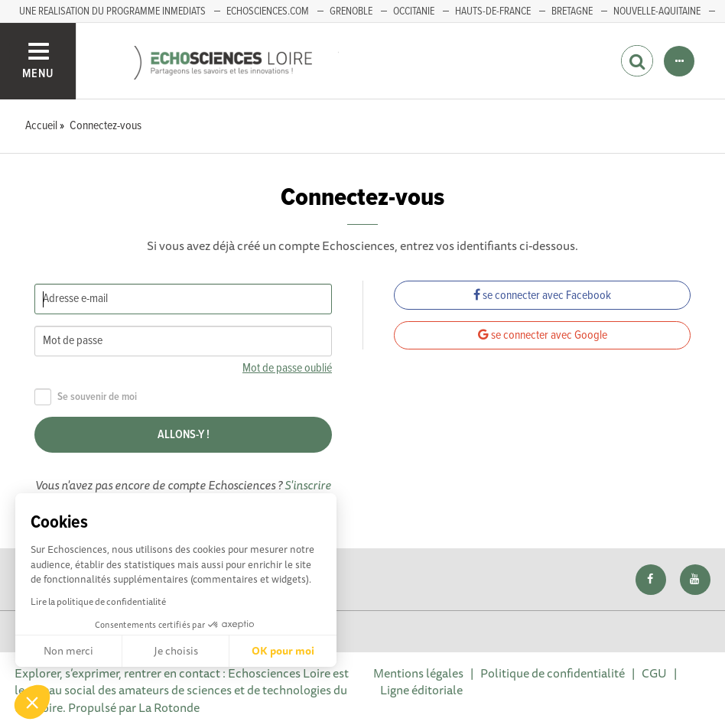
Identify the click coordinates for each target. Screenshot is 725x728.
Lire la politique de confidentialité (98, 601)
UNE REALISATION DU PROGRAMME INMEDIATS (112, 11)
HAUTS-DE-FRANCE (493, 11)
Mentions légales (418, 673)
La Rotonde (169, 707)
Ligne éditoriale (421, 690)
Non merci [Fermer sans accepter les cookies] (68, 651)
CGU (654, 673)
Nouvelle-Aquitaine (657, 11)
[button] (32, 702)
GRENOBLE (351, 11)
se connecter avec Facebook (542, 296)
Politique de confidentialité (553, 673)
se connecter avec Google (543, 335)
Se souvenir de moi (86, 397)
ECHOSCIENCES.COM (268, 11)
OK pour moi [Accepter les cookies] (283, 651)
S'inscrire (308, 485)
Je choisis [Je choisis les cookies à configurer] (176, 651)
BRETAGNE (572, 11)
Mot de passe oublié (287, 368)
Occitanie (414, 11)
